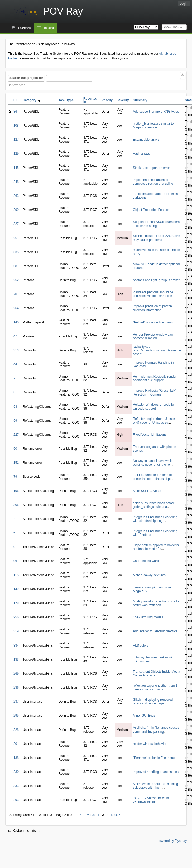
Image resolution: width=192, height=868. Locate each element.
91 (15, 547)
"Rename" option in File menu (154, 758)
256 (16, 617)
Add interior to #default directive (155, 631)
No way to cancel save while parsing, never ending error (153, 463)
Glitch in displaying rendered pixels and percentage (153, 702)
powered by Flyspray (172, 841)
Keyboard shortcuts (24, 831)
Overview (25, 28)
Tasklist (49, 28)
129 (16, 154)
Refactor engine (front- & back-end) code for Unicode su (155, 421)
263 (16, 196)
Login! (184, 4)
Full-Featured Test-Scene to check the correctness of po (152, 477)
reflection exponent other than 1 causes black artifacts (155, 688)
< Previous (87, 815)
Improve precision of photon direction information (152, 308)
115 (16, 575)
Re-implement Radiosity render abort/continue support (155, 378)
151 (16, 463)
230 (16, 772)
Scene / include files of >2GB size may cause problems (157, 238)
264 (16, 308)
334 (16, 646)
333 (16, 786)
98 (15, 407)
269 (16, 674)
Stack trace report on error (151, 168)
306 (16, 505)
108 (16, 126)
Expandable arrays (146, 140)
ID (15, 100)
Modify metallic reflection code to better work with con (156, 603)
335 (16, 252)
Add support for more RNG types (156, 112)
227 (16, 435)
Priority (107, 100)
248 (16, 182)
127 (16, 140)
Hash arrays (141, 154)
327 (16, 224)
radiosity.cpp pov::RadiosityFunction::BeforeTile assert (157, 351)
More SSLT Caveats (147, 491)
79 (15, 477)
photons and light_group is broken (157, 280)
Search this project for (26, 78)
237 (16, 702)
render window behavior (150, 744)
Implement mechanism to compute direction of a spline (153, 182)
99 (15, 421)
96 (15, 561)
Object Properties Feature (151, 210)
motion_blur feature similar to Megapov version (153, 126)
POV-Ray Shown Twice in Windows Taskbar (151, 800)
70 (15, 294)
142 (16, 589)
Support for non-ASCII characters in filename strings (156, 224)
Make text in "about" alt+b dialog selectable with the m (156, 786)
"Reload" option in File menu (153, 322)
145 (16, 168)
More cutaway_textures (149, 575)
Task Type (66, 100)
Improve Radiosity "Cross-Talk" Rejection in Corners (155, 392)
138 (16, 758)
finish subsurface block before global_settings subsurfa (154, 505)
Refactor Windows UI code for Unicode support (154, 406)
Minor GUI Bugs (144, 716)
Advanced (18, 85)
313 (16, 350)
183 (16, 660)
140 (16, 322)
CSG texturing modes (148, 617)
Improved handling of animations (156, 772)
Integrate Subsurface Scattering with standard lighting (155, 519)
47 (15, 336)
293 (16, 800)
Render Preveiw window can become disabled (153, 336)
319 (16, 631)
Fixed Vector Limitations (150, 435)
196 (16, 491)
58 (15, 266)
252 (16, 280)
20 (15, 744)
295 (16, 716)
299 (16, 210)
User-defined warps (147, 561)
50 (15, 449)
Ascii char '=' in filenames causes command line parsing (156, 730)
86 (15, 112)
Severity (123, 100)
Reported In (90, 100)
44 (15, 364)
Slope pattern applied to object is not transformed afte (156, 547)
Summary (140, 100)
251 (16, 238)
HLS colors (141, 646)
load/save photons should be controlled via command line (153, 294)
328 (16, 730)
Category (32, 100)
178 (16, 603)
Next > (116, 815)
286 (16, 688)
